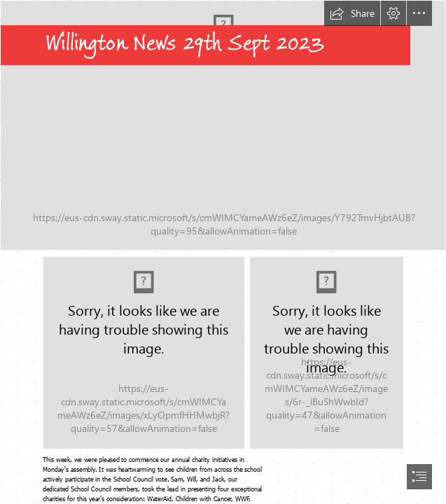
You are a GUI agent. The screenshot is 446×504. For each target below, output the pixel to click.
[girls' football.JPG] (223, 125)
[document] (223, 252)
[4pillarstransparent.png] (144, 353)
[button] (352, 13)
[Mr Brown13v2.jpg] (327, 353)
